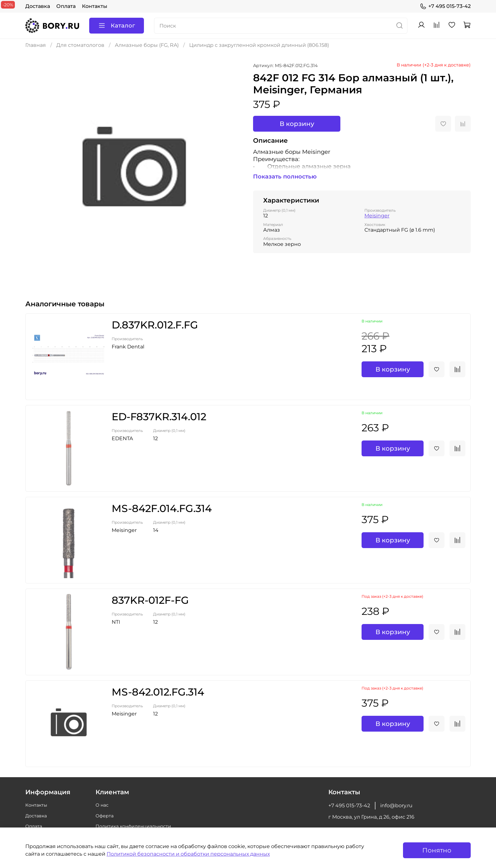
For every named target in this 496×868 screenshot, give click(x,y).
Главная (36, 45)
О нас (102, 805)
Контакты (95, 6)
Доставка (38, 6)
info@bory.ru (396, 806)
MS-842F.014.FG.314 (162, 508)
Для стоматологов (80, 45)
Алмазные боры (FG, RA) (147, 45)
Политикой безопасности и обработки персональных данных (188, 854)
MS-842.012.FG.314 (158, 692)
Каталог (117, 26)
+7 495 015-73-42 (445, 6)
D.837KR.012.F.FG (155, 325)
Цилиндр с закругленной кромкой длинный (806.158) (259, 45)
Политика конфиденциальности (133, 826)
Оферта (105, 816)
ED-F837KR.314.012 (159, 417)
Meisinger (377, 216)
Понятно (437, 850)
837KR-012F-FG (150, 600)
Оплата (66, 6)
